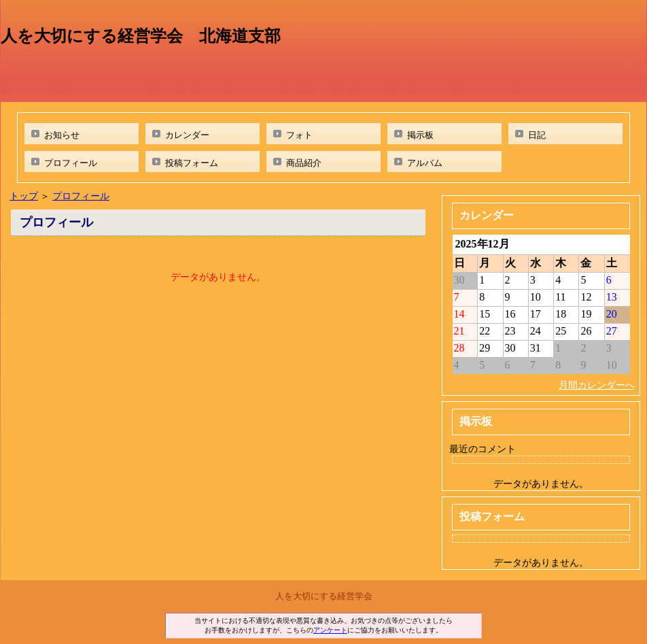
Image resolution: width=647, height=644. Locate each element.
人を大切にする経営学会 (324, 596)
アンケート (330, 630)
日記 (537, 135)
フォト (299, 135)
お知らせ (62, 135)
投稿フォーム (192, 163)
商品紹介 (304, 163)
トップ (24, 196)
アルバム (425, 163)
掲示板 (420, 135)
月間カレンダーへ (597, 385)
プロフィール (71, 163)
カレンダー (187, 135)
